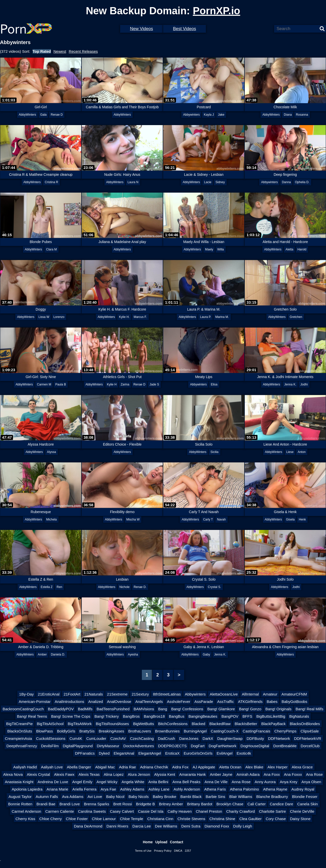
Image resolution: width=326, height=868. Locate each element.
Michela (51, 519)
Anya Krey (288, 782)
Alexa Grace (302, 767)
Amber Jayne (221, 774)
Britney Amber (171, 804)
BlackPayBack (274, 724)
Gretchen (296, 317)
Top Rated (42, 51)
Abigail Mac (105, 767)
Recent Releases (83, 51)
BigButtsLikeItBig (271, 716)
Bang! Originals (279, 709)
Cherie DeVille (302, 811)
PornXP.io (216, 11)
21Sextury (140, 694)
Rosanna (302, 115)
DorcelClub (310, 746)
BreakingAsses (112, 731)
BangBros (131, 716)
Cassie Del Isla (151, 811)
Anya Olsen (311, 782)
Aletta (289, 249)
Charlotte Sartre (273, 811)
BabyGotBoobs (295, 702)
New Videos (141, 29)
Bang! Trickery (107, 716)
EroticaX (172, 753)
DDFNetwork (279, 738)
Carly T (208, 519)
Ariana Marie (57, 789)
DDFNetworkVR (308, 738)
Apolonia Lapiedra (27, 789)
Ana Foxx (272, 774)
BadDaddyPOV (61, 709)
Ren (59, 587)
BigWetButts (143, 724)
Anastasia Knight (19, 782)
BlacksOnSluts (20, 731)
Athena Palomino (244, 789)
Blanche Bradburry (272, 797)
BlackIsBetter (246, 724)
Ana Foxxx (293, 774)
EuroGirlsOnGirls (198, 753)
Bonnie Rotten (20, 804)
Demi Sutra (191, 826)
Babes (272, 702)
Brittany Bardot (200, 804)
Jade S (154, 384)
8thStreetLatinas (167, 694)
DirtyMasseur (108, 746)
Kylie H (112, 384)
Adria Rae (127, 767)
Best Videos (184, 29)
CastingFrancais (256, 731)
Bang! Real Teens (32, 716)
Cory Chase (276, 819)
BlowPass (45, 731)
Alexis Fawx (64, 774)
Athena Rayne (275, 789)
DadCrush (167, 738)
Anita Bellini (158, 782)
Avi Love (95, 797)
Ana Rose (315, 774)
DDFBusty (255, 738)
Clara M (51, 249)
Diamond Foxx (217, 826)
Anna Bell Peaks (186, 782)
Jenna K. (290, 384)
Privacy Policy (163, 851)
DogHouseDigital (255, 746)
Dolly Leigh (243, 826)
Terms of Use (143, 851)
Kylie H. (124, 317)
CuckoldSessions (51, 738)
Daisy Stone (300, 819)
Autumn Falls (47, 797)
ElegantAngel (150, 753)
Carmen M (44, 384)
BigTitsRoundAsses (112, 724)
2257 (188, 851)
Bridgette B (145, 804)
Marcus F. (140, 317)
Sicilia (214, 452)
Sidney (220, 182)
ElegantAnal (124, 753)
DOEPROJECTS (172, 746)
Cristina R (52, 182)
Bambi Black (191, 797)
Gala (43, 115)
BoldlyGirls (66, 731)
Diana (288, 115)
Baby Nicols (138, 797)
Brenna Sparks (96, 804)
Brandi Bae (46, 804)
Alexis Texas (89, 774)
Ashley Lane (159, 789)
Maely (209, 249)
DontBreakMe (285, 746)
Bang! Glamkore (221, 709)
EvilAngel (225, 753)
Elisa (214, 384)
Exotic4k (244, 753)
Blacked (199, 724)
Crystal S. (214, 587)
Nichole (125, 587)
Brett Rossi (123, 804)
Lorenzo (59, 317)
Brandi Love (70, 804)
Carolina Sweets (92, 811)
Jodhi (304, 384)
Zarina (125, 384)
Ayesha (133, 655)
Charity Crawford (241, 811)
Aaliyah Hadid (25, 767)
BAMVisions (144, 709)
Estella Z (47, 587)
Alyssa (51, 452)
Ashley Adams (132, 789)
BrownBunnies (167, 731)
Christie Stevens (191, 819)
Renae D (57, 115)
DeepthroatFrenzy (22, 746)
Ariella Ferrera (84, 789)
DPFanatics (85, 753)
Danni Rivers (117, 826)
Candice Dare (281, 804)
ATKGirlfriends (250, 702)
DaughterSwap (230, 738)
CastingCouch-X (225, 731)
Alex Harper (277, 767)
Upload (161, 842)
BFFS (247, 716)
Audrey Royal (303, 789)
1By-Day (26, 694)
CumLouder (96, 738)
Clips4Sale (310, 731)
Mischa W (133, 519)
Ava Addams (73, 797)
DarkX (208, 738)
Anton (302, 452)
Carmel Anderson (26, 811)
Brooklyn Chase (230, 804)
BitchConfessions (173, 724)
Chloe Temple (132, 819)
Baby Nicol (115, 797)
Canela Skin (308, 804)
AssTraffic (226, 702)
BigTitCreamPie (19, 724)
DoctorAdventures (139, 746)
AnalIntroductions (70, 702)
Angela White (133, 782)
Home (148, 842)
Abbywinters (191, 115)
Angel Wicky (107, 782)
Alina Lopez (114, 774)
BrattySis (87, 731)
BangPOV (230, 716)
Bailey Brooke (165, 797)
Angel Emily (82, 782)
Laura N (133, 182)
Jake (221, 115)
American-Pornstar (35, 702)
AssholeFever (179, 702)
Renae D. (140, 587)
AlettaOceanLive (224, 694)
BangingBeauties (203, 716)
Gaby (206, 655)
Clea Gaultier (251, 819)
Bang (163, 709)
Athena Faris (215, 789)
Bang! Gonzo (250, 709)
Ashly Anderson (187, 789)
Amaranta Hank (193, 774)
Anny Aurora (265, 782)
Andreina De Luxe (53, 782)
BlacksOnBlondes (305, 724)
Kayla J (209, 115)
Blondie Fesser (305, 797)
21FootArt (72, 694)
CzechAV (118, 738)
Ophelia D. (302, 182)
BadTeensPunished (113, 709)
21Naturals (94, 694)
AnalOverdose (119, 702)
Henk (302, 519)
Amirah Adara (248, 774)
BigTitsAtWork (80, 724)
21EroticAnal (49, 694)
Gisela (290, 519)
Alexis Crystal (38, 774)
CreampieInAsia (18, 738)
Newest (60, 51)
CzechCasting (142, 738)
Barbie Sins (216, 797)
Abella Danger (79, 767)
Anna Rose (241, 782)
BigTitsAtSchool (50, 724)
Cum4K (76, 738)
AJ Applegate (204, 767)
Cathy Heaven (180, 811)
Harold (302, 249)
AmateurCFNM (294, 694)
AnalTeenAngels (149, 702)
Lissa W (44, 317)
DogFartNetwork (222, 746)
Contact (176, 842)
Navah (221, 519)
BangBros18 (154, 716)
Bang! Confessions (187, 709)
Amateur (270, 694)
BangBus (177, 716)
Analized (96, 702)
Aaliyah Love (52, 767)
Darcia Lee (142, 826)
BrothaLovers (140, 731)
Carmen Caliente (60, 811)
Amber (42, 655)
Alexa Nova (13, 774)
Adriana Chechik (154, 767)
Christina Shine (222, 819)
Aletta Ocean (230, 767)
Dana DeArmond (88, 826)
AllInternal (250, 694)
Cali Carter (257, 804)
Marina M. (222, 317)
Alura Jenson (139, 774)
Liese (290, 452)
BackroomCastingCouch (23, 709)
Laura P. (206, 317)
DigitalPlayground (78, 746)
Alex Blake (254, 767)
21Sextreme (117, 694)
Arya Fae (108, 789)
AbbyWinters (28, 115)
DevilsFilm (50, 746)
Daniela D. (58, 655)
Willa (221, 249)
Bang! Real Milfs (310, 709)
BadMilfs (85, 709)
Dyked (104, 753)
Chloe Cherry (50, 819)
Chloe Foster (77, 819)
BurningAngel (195, 731)
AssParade (204, 702)
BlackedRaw (220, 724)
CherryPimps (285, 731)
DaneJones (189, 738)
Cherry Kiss (25, 819)
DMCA (178, 851)
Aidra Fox (180, 767)
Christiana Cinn (160, 819)
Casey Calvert (122, 811)
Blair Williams (241, 797)
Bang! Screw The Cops (71, 716)
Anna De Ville (216, 782)
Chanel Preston (209, 811)
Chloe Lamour (104, 819)
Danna (286, 182)
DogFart (198, 746)
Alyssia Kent (165, 774)
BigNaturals (299, 716)
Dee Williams (166, 826)
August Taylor (20, 797)
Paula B (61, 384)
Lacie (208, 182)
